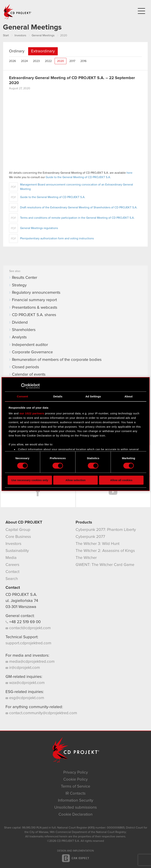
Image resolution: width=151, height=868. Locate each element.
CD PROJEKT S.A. (21, 595)
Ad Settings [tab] (93, 396)
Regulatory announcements (36, 293)
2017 (72, 61)
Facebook (38, 492)
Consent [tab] (23, 396)
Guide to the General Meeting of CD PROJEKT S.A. (78, 177)
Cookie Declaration (75, 815)
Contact (12, 572)
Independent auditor (30, 345)
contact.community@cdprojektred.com (41, 713)
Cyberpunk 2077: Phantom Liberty (106, 530)
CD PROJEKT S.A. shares (34, 315)
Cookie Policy (75, 779)
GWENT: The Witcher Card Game (105, 565)
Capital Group (18, 530)
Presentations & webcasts (35, 308)
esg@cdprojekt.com (25, 698)
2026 (12, 61)
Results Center (25, 278)
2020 (61, 61)
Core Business (18, 537)
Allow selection (75, 480)
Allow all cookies (121, 480)
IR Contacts (75, 793)
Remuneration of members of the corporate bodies (57, 360)
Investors (13, 544)
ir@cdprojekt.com (23, 668)
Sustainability (17, 551)
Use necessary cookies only (30, 480)
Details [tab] (58, 396)
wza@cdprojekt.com (25, 683)
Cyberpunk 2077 (90, 537)
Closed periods (25, 367)
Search (12, 579)
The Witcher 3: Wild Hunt (97, 544)
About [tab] (129, 396)
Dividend (20, 323)
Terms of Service (75, 786)
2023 (36, 61)
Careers (12, 565)
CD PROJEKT (18, 12)
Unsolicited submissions (75, 808)
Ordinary (17, 51)
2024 (24, 61)
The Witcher (86, 558)
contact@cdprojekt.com (28, 628)
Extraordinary (43, 51)
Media (11, 558)
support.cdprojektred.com (28, 643)
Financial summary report (34, 300)
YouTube (113, 492)
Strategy (19, 285)
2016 (83, 61)
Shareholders (24, 330)
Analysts (19, 337)
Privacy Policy (76, 772)
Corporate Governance (32, 352)
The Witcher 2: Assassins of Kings (105, 551)
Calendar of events (29, 375)
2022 (48, 61)
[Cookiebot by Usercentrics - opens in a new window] (24, 386)
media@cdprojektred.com (30, 662)
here (129, 173)
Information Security (76, 801)
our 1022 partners (32, 413)
